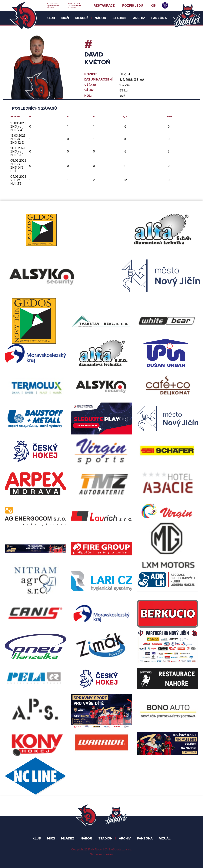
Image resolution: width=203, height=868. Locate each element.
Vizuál (165, 838)
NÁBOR (86, 838)
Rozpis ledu (133, 6)
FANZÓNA (145, 838)
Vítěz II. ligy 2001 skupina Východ (53, 6)
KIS (153, 6)
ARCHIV (125, 838)
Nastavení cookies (101, 854)
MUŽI (51, 838)
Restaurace (104, 6)
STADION (105, 838)
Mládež (68, 838)
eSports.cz (118, 849)
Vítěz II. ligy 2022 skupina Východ (75, 6)
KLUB (37, 838)
